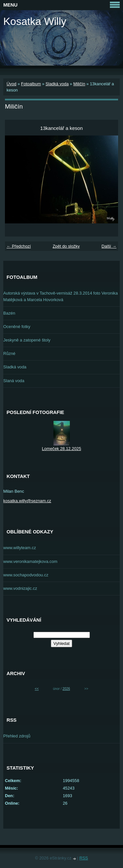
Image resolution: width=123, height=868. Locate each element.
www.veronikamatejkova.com (30, 561)
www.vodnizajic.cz (20, 588)
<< (37, 689)
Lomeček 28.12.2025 (62, 449)
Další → (109, 246)
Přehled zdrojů (17, 736)
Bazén (9, 313)
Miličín (79, 84)
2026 (66, 689)
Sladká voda (57, 84)
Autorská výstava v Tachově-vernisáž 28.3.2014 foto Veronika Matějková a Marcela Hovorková (61, 296)
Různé (9, 353)
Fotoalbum (31, 84)
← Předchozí (19, 246)
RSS (84, 858)
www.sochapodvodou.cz (26, 575)
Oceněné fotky (17, 327)
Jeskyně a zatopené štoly (27, 340)
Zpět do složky (66, 246)
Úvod (11, 84)
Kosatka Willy (35, 21)
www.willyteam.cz (20, 548)
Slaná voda (14, 381)
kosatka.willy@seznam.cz (27, 501)
